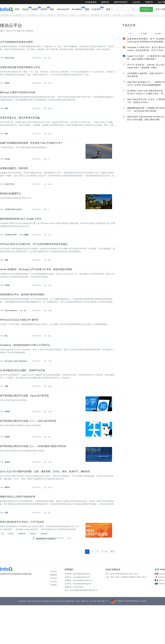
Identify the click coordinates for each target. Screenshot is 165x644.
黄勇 (6, 116)
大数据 (83, 17)
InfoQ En (162, 613)
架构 (73, 17)
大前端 (117, 17)
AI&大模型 (31, 17)
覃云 (6, 359)
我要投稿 (54, 614)
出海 (42, 17)
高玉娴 (7, 170)
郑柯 (6, 143)
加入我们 (54, 620)
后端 (51, 17)
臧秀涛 (7, 522)
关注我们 (54, 624)
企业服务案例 (91, 2)
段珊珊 (26, 251)
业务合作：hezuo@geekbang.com (77, 616)
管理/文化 (129, 17)
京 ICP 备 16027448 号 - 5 (99, 640)
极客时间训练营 (121, 2)
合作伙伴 (54, 617)
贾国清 (7, 88)
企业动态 (5, 17)
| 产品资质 (143, 640)
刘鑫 (6, 278)
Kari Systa (8, 386)
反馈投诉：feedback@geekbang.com (79, 619)
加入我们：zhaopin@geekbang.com (78, 622)
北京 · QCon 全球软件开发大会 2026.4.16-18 (122, 613)
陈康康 (7, 440)
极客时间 (105, 2)
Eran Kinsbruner (11, 332)
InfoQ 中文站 (9, 61)
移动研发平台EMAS (46, 577)
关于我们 (54, 610)
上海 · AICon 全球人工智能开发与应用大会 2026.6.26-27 (126, 616)
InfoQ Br (161, 622)
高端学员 (149, 2)
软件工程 (95, 17)
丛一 (25, 332)
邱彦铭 (7, 305)
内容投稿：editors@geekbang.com (78, 613)
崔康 (6, 413)
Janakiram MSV (11, 251)
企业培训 (136, 2)
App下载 (161, 2)
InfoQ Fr (161, 619)
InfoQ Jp (161, 616)
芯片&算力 (62, 17)
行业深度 (17, 17)
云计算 (107, 17)
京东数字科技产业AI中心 (14, 224)
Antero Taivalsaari (20, 386)
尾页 (112, 590)
